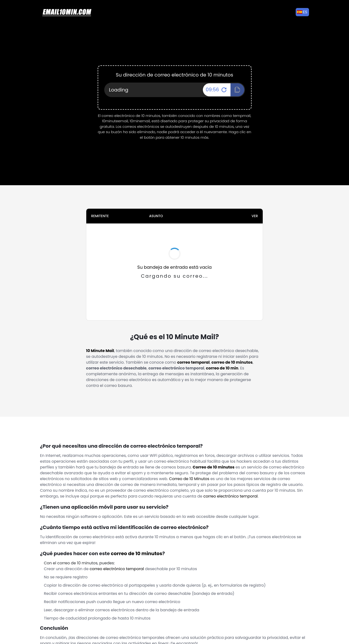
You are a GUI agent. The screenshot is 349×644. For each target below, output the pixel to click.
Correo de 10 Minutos (189, 479)
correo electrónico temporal (230, 496)
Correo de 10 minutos (214, 467)
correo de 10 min (222, 368)
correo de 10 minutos (232, 362)
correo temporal (193, 362)
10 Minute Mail (100, 351)
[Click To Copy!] (237, 90)
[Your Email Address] (175, 90)
